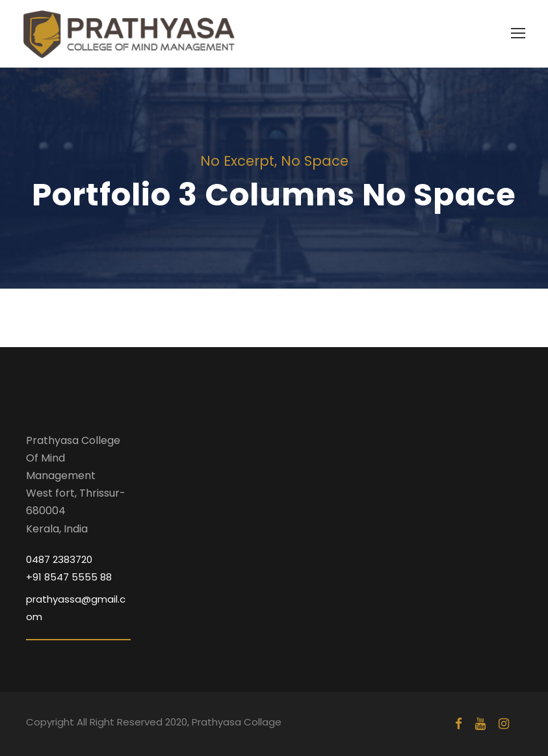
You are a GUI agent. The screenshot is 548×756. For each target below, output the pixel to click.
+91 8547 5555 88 (69, 577)
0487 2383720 (59, 559)
